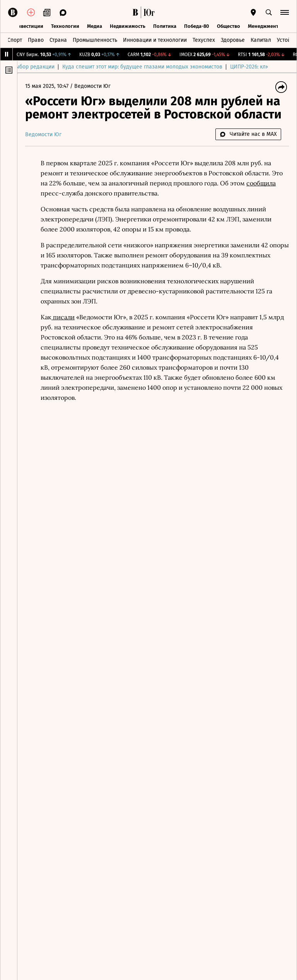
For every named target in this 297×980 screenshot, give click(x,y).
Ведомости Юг (92, 86)
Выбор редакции (46, 67)
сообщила (261, 183)
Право (36, 40)
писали (63, 317)
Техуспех (204, 40)
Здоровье (233, 40)
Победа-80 (197, 26)
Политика (165, 26)
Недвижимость (128, 26)
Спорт (15, 40)
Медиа (95, 26)
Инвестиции (29, 26)
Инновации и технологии (155, 40)
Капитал (261, 40)
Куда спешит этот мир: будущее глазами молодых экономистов (155, 67)
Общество (229, 26)
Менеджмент (263, 26)
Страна (58, 40)
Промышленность (95, 40)
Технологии (65, 26)
